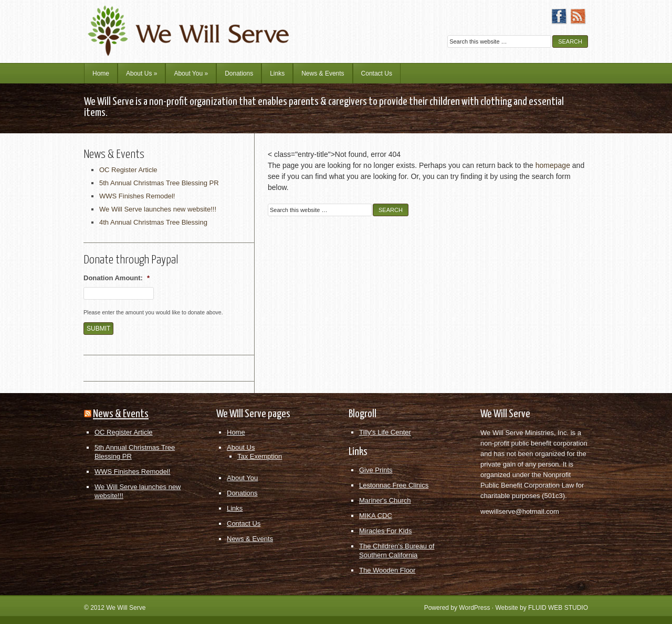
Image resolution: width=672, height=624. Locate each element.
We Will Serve (126, 608)
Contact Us (377, 73)
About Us (141, 73)
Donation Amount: (117, 278)
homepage (553, 165)
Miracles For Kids (385, 531)
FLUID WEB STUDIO (558, 608)
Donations (239, 73)
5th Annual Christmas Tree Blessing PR (159, 183)
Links (277, 73)
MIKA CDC (376, 516)
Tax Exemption (260, 456)
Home (101, 73)
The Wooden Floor (387, 570)
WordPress (474, 608)
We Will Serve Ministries (176, 24)
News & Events (323, 73)
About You (191, 73)
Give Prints (376, 470)
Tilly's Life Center (385, 432)
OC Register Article (128, 170)
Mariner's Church (385, 500)
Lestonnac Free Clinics (394, 485)
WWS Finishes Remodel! (137, 196)
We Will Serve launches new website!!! (158, 209)
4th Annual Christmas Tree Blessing (153, 222)
